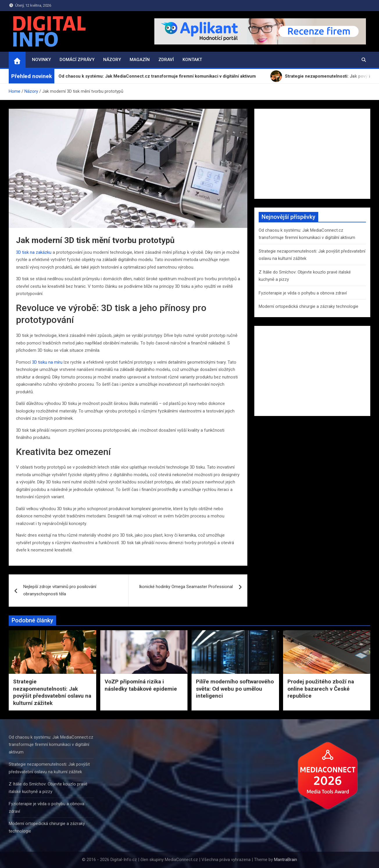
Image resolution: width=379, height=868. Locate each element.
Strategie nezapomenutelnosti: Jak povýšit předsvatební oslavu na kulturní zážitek (52, 692)
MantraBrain (286, 860)
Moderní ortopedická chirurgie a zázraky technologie (309, 306)
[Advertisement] (312, 154)
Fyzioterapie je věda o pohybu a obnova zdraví (303, 293)
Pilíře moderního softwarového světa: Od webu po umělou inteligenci (235, 689)
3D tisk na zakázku (34, 252)
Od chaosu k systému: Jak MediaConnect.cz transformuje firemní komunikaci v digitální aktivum (51, 745)
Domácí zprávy (77, 60)
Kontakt (192, 60)
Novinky (41, 60)
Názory (112, 60)
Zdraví (166, 60)
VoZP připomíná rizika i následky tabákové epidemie (141, 685)
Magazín (140, 60)
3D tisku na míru (47, 362)
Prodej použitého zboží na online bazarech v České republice (321, 689)
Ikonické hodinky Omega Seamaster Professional (186, 587)
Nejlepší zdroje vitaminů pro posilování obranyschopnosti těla (60, 590)
